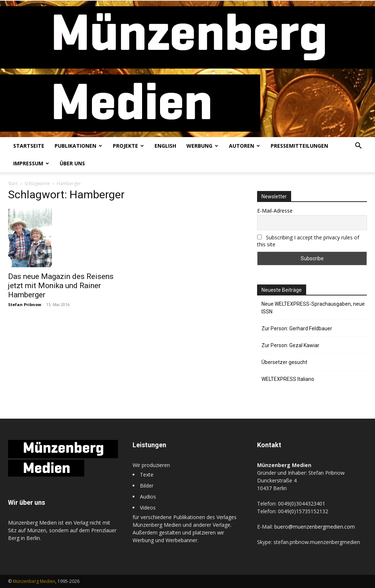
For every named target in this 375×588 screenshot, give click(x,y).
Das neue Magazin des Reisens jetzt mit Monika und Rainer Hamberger (61, 286)
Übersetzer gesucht (284, 362)
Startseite (29, 146)
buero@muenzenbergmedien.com (315, 527)
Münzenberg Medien (34, 581)
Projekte (128, 146)
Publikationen (78, 146)
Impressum (31, 163)
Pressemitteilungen (299, 146)
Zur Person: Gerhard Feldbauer (297, 328)
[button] (358, 146)
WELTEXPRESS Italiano (288, 379)
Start (13, 183)
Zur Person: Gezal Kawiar (290, 345)
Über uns (72, 163)
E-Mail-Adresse (275, 211)
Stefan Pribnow (25, 304)
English (165, 146)
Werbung (202, 146)
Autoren (244, 146)
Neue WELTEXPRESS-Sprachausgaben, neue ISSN (313, 308)
